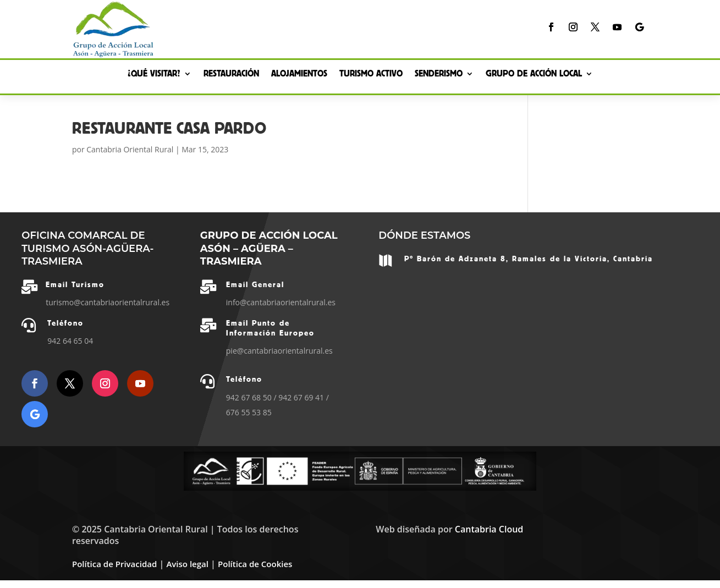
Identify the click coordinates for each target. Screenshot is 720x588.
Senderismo (439, 74)
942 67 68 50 (249, 397)
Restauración (231, 74)
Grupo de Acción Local (534, 74)
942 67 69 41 (301, 397)
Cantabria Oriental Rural (130, 149)
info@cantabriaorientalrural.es (281, 302)
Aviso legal (187, 564)
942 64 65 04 (70, 341)
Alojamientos (299, 74)
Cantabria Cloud (489, 529)
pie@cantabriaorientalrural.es (279, 351)
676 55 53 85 (249, 412)
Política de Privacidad (114, 564)
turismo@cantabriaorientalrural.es (108, 302)
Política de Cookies (255, 564)
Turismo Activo (371, 74)
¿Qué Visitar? (154, 74)
